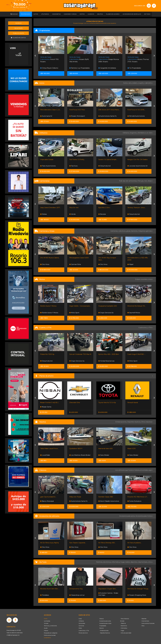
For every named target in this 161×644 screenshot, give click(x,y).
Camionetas (82, 623)
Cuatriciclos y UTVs (84, 631)
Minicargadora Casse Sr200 (79, 258)
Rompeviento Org (76, 589)
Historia (46, 631)
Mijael (130, 264)
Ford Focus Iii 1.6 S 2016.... (136, 110)
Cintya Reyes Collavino (49, 68)
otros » (150, 562)
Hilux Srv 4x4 (74, 208)
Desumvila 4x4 (105, 166)
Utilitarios (81, 621)
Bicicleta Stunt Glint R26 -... (50, 589)
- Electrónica (124, 626)
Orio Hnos (45, 264)
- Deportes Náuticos (105, 633)
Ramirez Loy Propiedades (79, 68)
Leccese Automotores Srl (137, 166)
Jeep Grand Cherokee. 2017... (50, 208)
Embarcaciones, (121, 422)
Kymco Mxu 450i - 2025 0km (109, 354)
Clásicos (101, 619)
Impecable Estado (47, 160)
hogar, (123, 562)
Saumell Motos (134, 313)
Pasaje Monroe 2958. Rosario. (109, 59)
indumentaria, (143, 562)
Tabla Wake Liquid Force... (49, 449)
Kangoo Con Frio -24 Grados (137, 160)
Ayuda (46, 628)
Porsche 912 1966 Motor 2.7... (138, 497)
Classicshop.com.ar (77, 595)
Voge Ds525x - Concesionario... (80, 306)
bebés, (128, 562)
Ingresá (18, 23)
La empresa (47, 621)
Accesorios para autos (105, 621)
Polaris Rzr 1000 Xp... (48, 354)
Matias (43, 214)
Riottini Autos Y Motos (48, 306)
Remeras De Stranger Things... (138, 589)
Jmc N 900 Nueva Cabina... (50, 258)
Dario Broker (104, 455)
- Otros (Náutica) (125, 619)
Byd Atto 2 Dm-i (104, 208)
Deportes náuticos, (134, 422)
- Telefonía (123, 623)
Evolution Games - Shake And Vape (108, 594)
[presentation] (35, 56)
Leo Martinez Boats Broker (80, 455)
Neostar (102, 214)
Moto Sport (74, 313)
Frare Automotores (48, 166)
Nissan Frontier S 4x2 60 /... (50, 403)
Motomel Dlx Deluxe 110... (137, 306)
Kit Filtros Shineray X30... (107, 543)
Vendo (72, 214)
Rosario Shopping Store (137, 595)
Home (46, 619)
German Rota (75, 264)
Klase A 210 (131, 449)
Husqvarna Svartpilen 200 (108, 306)
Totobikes (45, 595)
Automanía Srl (46, 116)
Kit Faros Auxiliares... (135, 543)
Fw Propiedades (134, 68)
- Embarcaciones (104, 631)
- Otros (143, 626)
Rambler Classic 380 (106, 497)
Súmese (46, 623)
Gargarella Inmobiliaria (107, 68)
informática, (116, 562)
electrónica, (107, 562)
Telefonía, (100, 562)
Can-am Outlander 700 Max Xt (80, 354)
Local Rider (45, 455)
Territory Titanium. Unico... (137, 208)
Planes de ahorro (83, 633)
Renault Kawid (133, 403)
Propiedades (103, 626)
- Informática (124, 628)
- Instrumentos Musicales (148, 623)
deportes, (134, 562)
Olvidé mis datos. (19, 38)
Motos (80, 628)
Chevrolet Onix (75, 403)
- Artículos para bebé (126, 633)
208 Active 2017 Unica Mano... (109, 110)
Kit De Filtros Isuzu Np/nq (49, 543)
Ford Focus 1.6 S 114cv (77, 110)
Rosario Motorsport (77, 116)
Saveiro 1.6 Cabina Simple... (108, 160)
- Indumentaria (145, 621)
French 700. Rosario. (50, 59)
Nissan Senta (46, 407)
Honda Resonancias (106, 361)
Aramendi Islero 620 (106, 449)
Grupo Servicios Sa (106, 313)
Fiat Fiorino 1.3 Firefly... (77, 160)
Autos (80, 619)
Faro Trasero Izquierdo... (78, 543)
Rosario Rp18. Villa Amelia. (79, 59)
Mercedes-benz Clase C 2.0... (50, 110)
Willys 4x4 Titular (75, 497)
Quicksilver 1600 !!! (76, 449)
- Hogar (122, 631)
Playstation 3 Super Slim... (108, 589)
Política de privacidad (50, 635)
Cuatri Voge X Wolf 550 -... (137, 354)
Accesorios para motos (144, 516)
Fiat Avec (74, 166)
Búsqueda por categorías (51, 633)
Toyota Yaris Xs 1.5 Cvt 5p (107, 403)
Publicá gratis (18, 33)
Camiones (81, 626)
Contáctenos (47, 638)
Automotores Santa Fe (107, 116)
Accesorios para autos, (127, 516)
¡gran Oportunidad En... (48, 497)
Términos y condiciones (50, 626)
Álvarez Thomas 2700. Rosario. (138, 59)
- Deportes (144, 619)
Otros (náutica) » (147, 422)
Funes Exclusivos (134, 501)
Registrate (19, 28)
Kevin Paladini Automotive (109, 501)
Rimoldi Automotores (136, 116)
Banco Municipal (47, 501)
